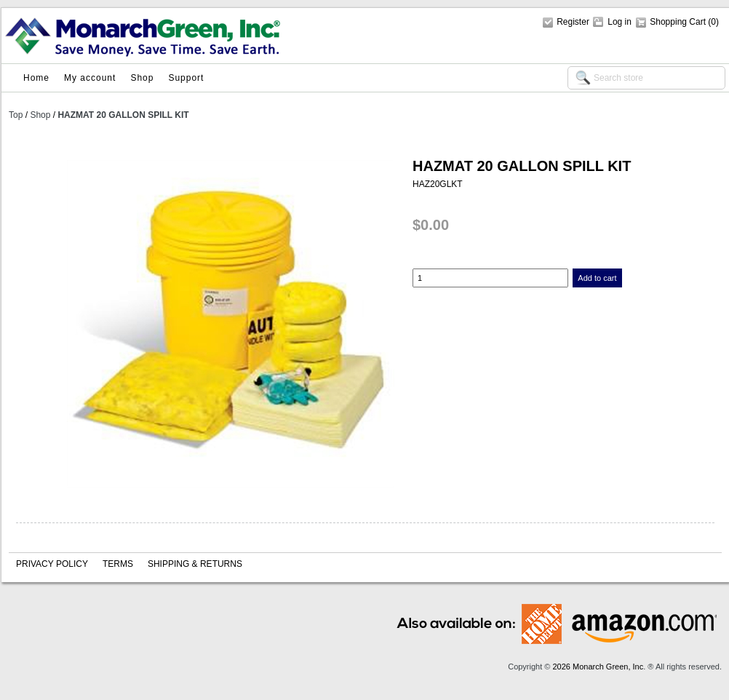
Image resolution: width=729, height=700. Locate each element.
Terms (118, 564)
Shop (142, 78)
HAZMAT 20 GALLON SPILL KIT (123, 115)
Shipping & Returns (195, 564)
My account (90, 78)
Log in (620, 22)
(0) (713, 22)
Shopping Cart (679, 22)
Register (573, 22)
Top (16, 115)
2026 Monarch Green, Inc (598, 667)
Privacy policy (52, 564)
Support (186, 78)
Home (36, 78)
